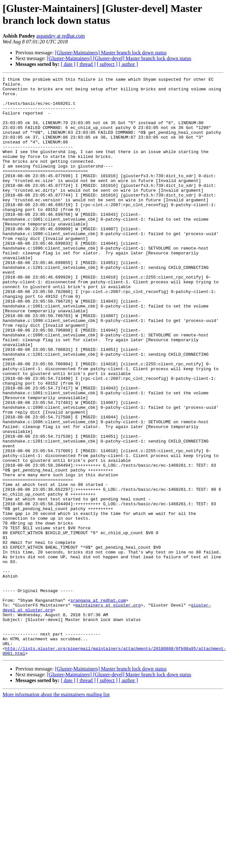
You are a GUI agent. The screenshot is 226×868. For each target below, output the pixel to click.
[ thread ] (86, 64)
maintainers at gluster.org (108, 711)
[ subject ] (107, 64)
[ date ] (68, 64)
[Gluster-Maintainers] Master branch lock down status (111, 53)
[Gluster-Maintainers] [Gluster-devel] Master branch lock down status (119, 58)
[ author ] (128, 64)
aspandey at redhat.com (61, 36)
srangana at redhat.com (98, 705)
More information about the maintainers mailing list (56, 810)
